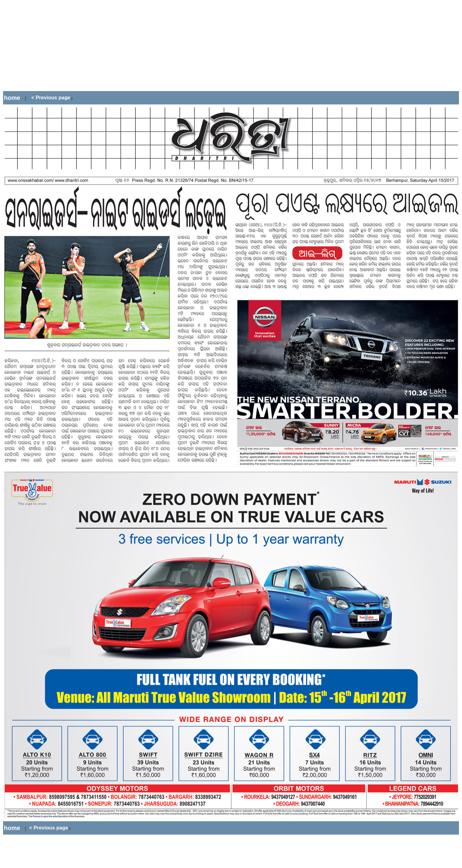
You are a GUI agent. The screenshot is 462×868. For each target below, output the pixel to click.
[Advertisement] (114, 46)
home (12, 98)
